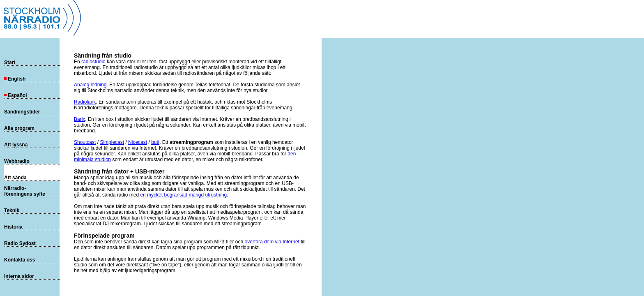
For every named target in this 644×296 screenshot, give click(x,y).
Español (16, 95)
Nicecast (138, 142)
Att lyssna (16, 145)
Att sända (15, 178)
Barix (79, 119)
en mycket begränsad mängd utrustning (183, 195)
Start (10, 62)
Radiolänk (85, 102)
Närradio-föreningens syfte (25, 191)
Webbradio (17, 161)
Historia (13, 227)
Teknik (12, 210)
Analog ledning (90, 85)
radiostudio (93, 62)
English (15, 79)
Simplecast (112, 142)
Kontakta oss (20, 260)
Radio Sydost (20, 243)
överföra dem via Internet (272, 242)
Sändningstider (22, 112)
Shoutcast (85, 142)
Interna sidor (19, 276)
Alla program (19, 128)
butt (155, 142)
